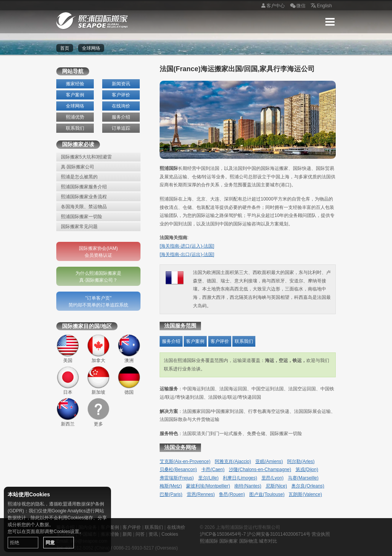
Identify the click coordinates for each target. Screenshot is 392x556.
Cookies (170, 534)
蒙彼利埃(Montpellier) (208, 486)
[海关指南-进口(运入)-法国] (187, 246)
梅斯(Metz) (171, 486)
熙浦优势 (75, 117)
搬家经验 (75, 84)
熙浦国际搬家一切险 (82, 217)
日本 (68, 380)
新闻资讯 (121, 84)
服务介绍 (121, 117)
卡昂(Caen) (213, 470)
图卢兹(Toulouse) (267, 494)
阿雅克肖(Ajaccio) (233, 461)
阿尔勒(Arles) (301, 461)
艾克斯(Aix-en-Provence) (185, 461)
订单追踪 (121, 128)
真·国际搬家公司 (78, 167)
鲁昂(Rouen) (232, 494)
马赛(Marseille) (303, 478)
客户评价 (121, 95)
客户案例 (75, 95)
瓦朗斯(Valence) (305, 494)
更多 (98, 412)
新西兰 (68, 412)
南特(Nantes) (248, 486)
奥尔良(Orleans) (308, 486)
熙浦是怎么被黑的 (79, 177)
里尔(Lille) (208, 478)
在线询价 (121, 106)
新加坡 (98, 380)
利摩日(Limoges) (240, 478)
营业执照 (321, 534)
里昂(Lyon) (273, 478)
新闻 (127, 534)
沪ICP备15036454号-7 (223, 534)
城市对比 (268, 541)
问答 (140, 534)
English (321, 6)
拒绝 (15, 543)
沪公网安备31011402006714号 (278, 534)
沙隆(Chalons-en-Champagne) (260, 470)
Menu (330, 22)
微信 (297, 6)
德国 (129, 380)
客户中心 (272, 6)
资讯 (153, 534)
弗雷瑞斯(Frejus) (177, 478)
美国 (68, 349)
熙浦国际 (209, 541)
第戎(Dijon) (307, 470)
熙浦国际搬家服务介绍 (84, 187)
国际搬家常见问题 (79, 227)
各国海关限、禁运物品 (84, 207)
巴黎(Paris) (171, 494)
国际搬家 (229, 541)
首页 (65, 48)
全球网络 (75, 106)
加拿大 (98, 349)
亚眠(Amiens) (269, 461)
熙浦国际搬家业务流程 (84, 197)
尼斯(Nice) (276, 486)
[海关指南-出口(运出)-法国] (187, 254)
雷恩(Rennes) (201, 494)
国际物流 (248, 541)
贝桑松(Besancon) (178, 470)
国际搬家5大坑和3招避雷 (86, 157)
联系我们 (75, 128)
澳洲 (129, 349)
